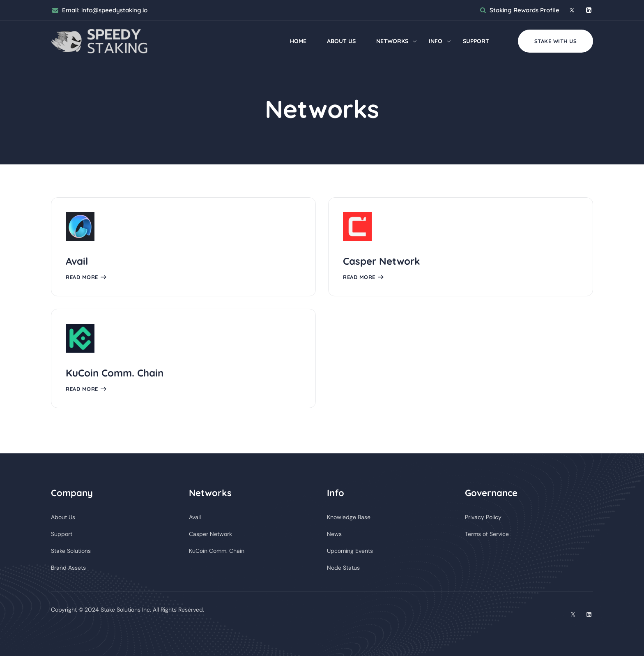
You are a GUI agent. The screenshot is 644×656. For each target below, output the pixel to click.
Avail (77, 261)
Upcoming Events (350, 551)
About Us (341, 41)
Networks (392, 41)
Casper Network (382, 261)
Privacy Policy (483, 517)
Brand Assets (68, 568)
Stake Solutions (71, 551)
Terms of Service (487, 534)
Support (476, 41)
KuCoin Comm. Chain (115, 373)
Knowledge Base (349, 517)
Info (436, 41)
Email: (105, 10)
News (334, 534)
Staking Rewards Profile (524, 10)
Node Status (343, 568)
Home (298, 41)
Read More (82, 277)
